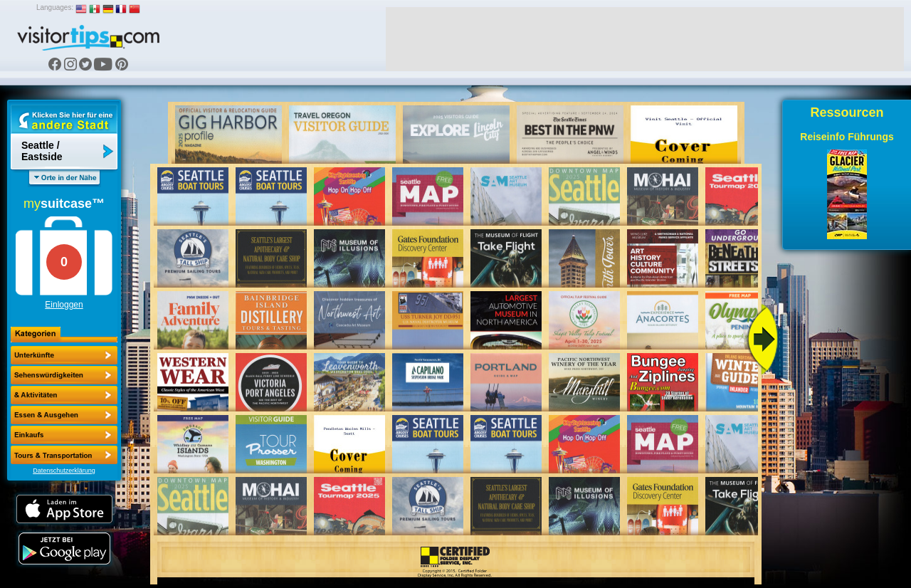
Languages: (55, 7)
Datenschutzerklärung (64, 471)
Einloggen (64, 305)
